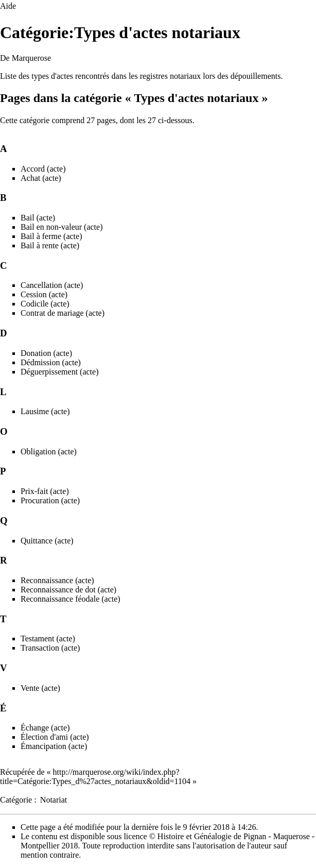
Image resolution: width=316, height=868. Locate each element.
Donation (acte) (46, 353)
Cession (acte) (44, 294)
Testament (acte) (48, 639)
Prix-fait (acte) (45, 491)
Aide (8, 6)
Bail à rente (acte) (50, 245)
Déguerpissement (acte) (59, 372)
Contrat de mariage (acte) (63, 313)
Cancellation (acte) (52, 285)
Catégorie (16, 800)
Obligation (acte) (49, 452)
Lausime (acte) (45, 411)
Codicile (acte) (45, 304)
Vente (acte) (40, 688)
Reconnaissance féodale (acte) (71, 599)
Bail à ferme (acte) (51, 236)
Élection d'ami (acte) (55, 737)
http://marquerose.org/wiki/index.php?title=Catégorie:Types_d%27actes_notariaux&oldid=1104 (95, 777)
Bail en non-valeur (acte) (62, 227)
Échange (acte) (45, 728)
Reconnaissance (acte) (57, 580)
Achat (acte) (41, 178)
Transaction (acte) (50, 648)
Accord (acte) (43, 169)
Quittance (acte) (47, 541)
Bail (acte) (38, 218)
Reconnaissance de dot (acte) (68, 590)
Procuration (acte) (50, 500)
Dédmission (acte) (51, 362)
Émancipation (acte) (54, 746)
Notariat (54, 800)
